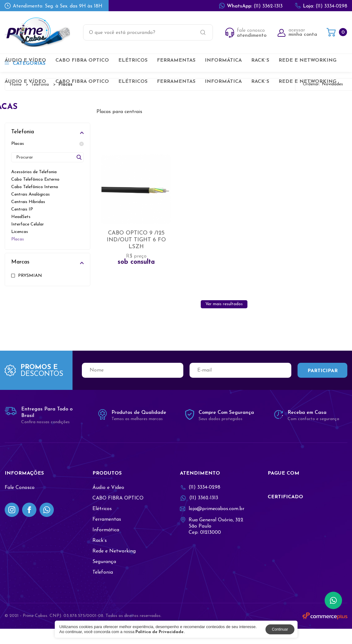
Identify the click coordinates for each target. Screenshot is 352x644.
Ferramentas (176, 60)
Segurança (104, 577)
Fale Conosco (20, 503)
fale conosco (246, 33)
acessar (297, 32)
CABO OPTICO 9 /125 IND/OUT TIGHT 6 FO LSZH (136, 249)
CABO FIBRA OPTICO (82, 60)
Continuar (280, 629)
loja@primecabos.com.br (212, 524)
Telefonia (103, 588)
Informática (223, 60)
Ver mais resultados (224, 319)
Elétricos (133, 60)
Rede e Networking (307, 60)
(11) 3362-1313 (251, 6)
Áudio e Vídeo (25, 60)
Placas (47, 144)
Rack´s (260, 60)
